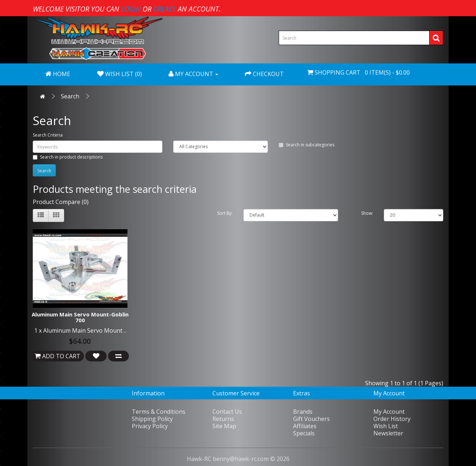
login (131, 9)
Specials (304, 433)
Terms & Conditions (159, 412)
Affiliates (305, 426)
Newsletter (388, 433)
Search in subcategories (307, 145)
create (165, 9)
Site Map (224, 426)
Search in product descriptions (68, 157)
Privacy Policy (150, 426)
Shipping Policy (152, 419)
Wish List (386, 426)
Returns (223, 419)
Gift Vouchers (311, 419)
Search (70, 96)
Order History (392, 419)
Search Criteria (48, 135)
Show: (367, 213)
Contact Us (227, 412)
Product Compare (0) (61, 202)
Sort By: (225, 213)
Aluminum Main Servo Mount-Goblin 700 (80, 317)
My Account (389, 412)
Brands (303, 412)
